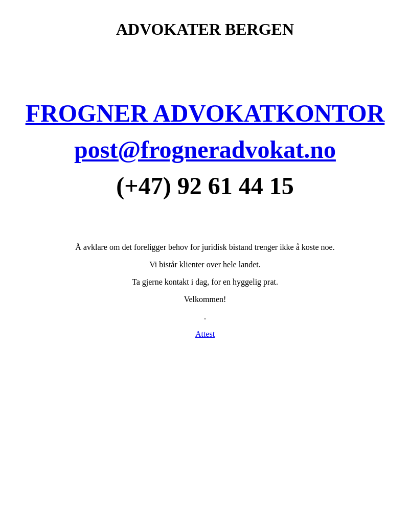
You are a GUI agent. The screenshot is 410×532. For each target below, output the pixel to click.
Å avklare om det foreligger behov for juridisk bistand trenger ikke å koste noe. (205, 247)
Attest (205, 334)
